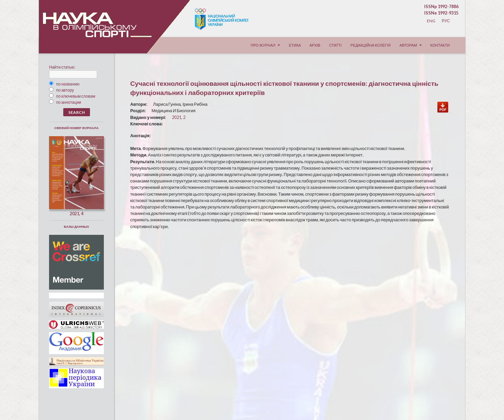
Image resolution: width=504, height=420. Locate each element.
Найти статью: (62, 67)
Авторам (408, 45)
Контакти (440, 45)
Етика (295, 45)
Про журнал (263, 45)
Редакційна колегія (370, 45)
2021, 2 (179, 117)
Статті (335, 45)
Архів (315, 45)
